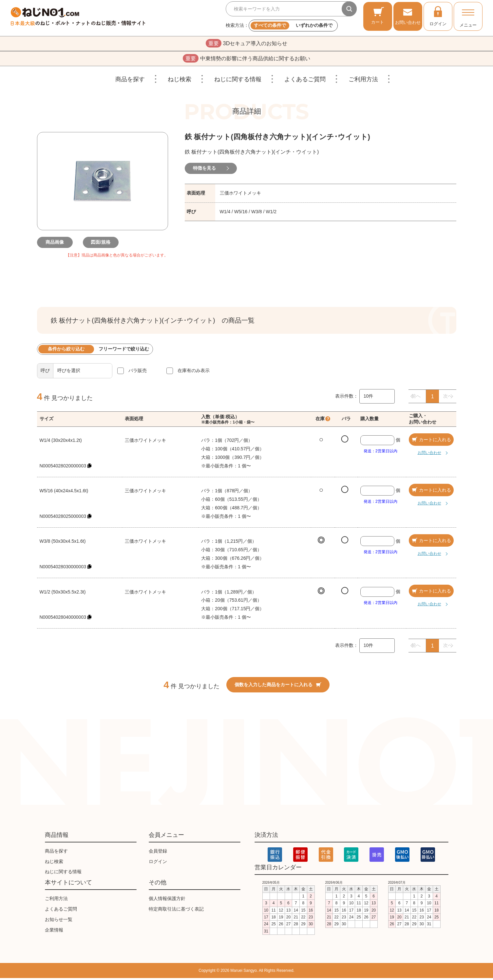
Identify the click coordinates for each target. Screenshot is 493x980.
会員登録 (158, 853)
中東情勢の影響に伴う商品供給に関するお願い (247, 60)
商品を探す (130, 81)
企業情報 (54, 932)
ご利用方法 (363, 81)
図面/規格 (103, 244)
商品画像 (57, 244)
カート (378, 16)
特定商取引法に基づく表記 (176, 911)
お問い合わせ (408, 16)
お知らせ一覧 (59, 921)
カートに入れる (431, 442)
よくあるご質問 (305, 81)
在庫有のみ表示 (194, 372)
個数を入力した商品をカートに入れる (278, 687)
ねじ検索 (180, 81)
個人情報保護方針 (167, 900)
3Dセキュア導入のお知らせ (246, 44)
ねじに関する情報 (238, 81)
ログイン (438, 16)
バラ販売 (138, 372)
